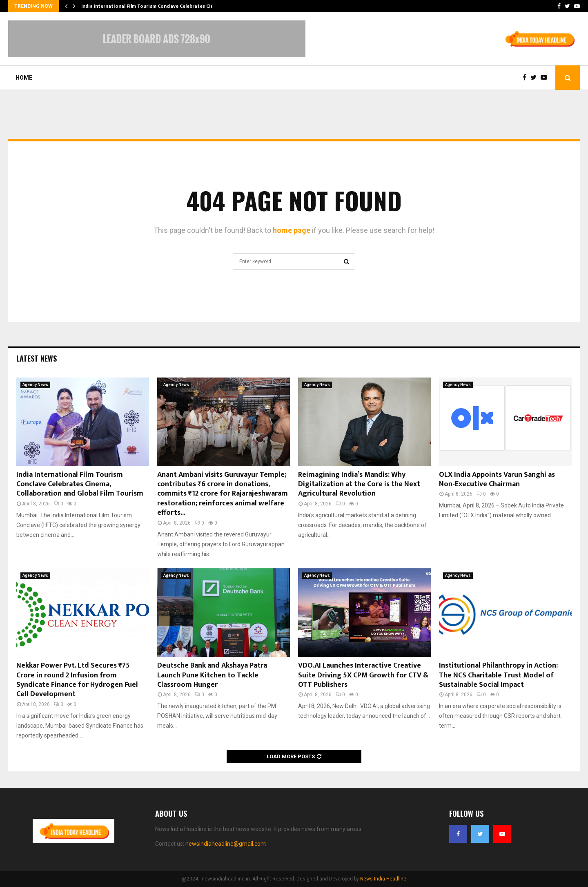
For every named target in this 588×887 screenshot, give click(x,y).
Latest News (37, 358)
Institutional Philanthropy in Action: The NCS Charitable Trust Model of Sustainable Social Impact (498, 675)
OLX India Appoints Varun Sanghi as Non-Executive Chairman (497, 479)
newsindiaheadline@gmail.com (226, 844)
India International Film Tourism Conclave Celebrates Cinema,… (155, 6)
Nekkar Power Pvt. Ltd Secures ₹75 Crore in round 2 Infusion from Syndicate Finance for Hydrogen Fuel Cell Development (77, 680)
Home (24, 78)
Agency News (35, 385)
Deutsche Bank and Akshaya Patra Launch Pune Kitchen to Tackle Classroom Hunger (212, 675)
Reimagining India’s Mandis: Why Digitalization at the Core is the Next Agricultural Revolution (359, 484)
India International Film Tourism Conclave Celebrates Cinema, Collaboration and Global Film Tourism (80, 484)
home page (292, 230)
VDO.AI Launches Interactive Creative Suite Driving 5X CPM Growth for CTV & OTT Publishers (363, 675)
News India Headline (383, 879)
